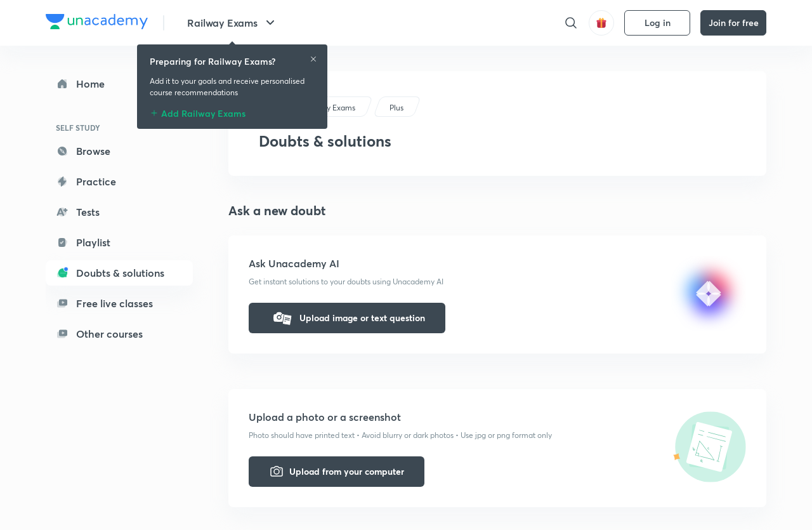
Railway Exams (232, 23)
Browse (83, 151)
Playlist (83, 242)
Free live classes (104, 303)
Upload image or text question (347, 318)
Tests (78, 212)
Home (80, 83)
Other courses (99, 334)
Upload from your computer (337, 472)
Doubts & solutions (110, 273)
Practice (86, 181)
